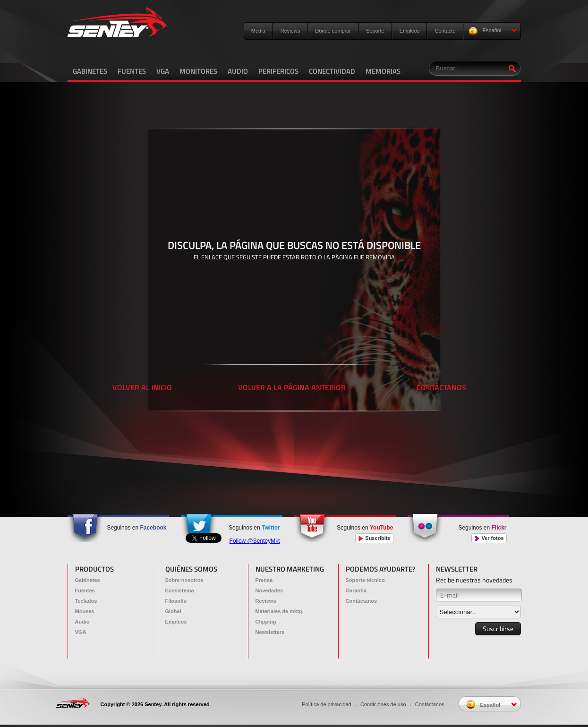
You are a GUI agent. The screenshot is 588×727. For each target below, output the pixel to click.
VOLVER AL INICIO (142, 387)
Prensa (264, 580)
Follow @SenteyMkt (255, 541)
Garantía (356, 590)
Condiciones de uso (383, 704)
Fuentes (85, 590)
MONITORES (198, 71)
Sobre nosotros (184, 580)
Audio (82, 622)
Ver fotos (489, 538)
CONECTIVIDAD (332, 71)
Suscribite (374, 538)
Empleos (410, 31)
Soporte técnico (365, 580)
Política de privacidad (327, 704)
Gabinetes (88, 580)
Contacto (445, 31)
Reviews (290, 31)
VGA (163, 71)
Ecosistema (180, 590)
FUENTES (132, 71)
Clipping (266, 622)
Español (493, 31)
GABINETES (90, 71)
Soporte (375, 31)
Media (258, 31)
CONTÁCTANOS (441, 387)
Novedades (269, 590)
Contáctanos (362, 601)
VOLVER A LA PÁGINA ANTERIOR (292, 387)
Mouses (85, 611)
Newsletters (270, 632)
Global (173, 611)
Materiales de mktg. (280, 611)
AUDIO (238, 71)
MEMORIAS (383, 71)
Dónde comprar (333, 31)
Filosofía (176, 601)
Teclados (86, 601)
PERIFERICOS (278, 71)
